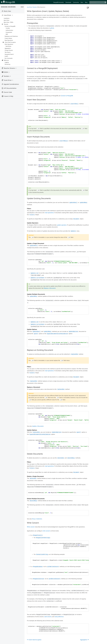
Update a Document (38, 426)
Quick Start (7, 20)
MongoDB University (59, 2)
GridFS (6, 56)
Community (76, 2)
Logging (7, 62)
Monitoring (7, 64)
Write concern (31, 527)
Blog (86, 2)
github (52, 28)
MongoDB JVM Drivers (8, 7)
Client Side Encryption (10, 42)
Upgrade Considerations (10, 84)
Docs (82, 2)
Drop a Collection (37, 519)
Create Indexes (8, 38)
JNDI (7, 34)
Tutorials (35, 7)
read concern (48, 617)
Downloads (68, 2)
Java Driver (30, 7)
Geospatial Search (9, 54)
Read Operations (9, 40)
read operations (49, 213)
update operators (62, 225)
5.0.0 (22, 7)
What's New (6, 11)
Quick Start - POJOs (8, 22)
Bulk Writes (8, 46)
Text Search (8, 52)
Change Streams (9, 50)
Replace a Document (50, 288)
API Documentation (9, 88)
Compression (9, 32)
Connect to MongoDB (67, 96)
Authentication (9, 30)
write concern (46, 531)
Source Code (7, 92)
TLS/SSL (8, 28)
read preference (59, 617)
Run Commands (9, 58)
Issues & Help (7, 96)
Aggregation (8, 48)
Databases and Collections (11, 36)
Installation (7, 18)
